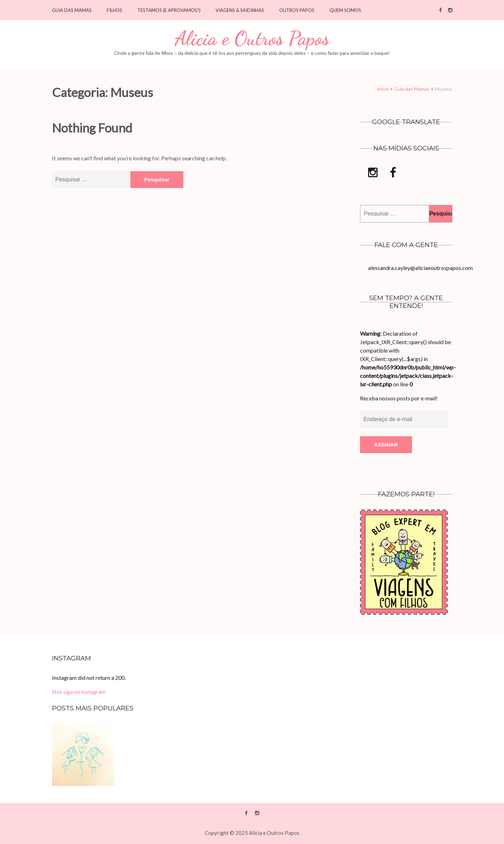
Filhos (114, 10)
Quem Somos (345, 10)
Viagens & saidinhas (240, 10)
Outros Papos (297, 10)
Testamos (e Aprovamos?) (169, 10)
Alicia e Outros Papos (252, 38)
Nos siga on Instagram (79, 692)
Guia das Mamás (72, 10)
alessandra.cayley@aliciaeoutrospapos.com (420, 268)
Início (383, 89)
